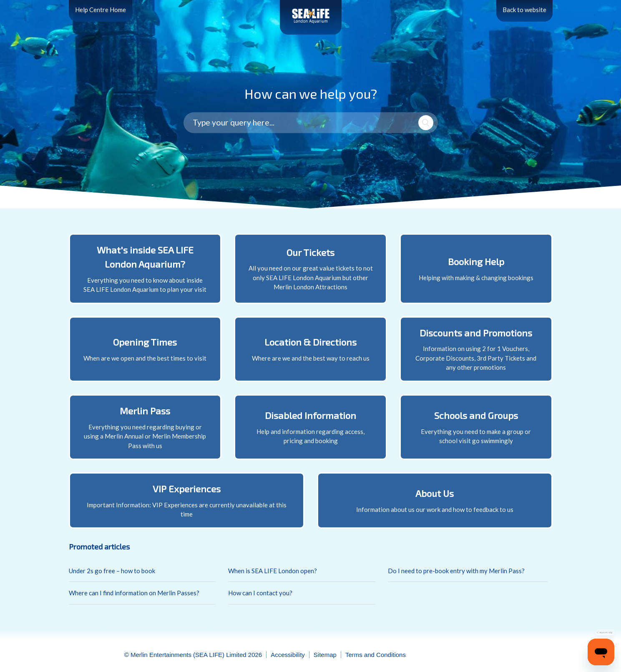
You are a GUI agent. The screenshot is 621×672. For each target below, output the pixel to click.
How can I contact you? (260, 593)
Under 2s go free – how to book (112, 571)
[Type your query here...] (311, 123)
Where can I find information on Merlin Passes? (134, 593)
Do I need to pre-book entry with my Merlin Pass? (456, 571)
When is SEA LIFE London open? (273, 571)
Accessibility (288, 655)
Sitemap (325, 655)
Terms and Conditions (376, 655)
